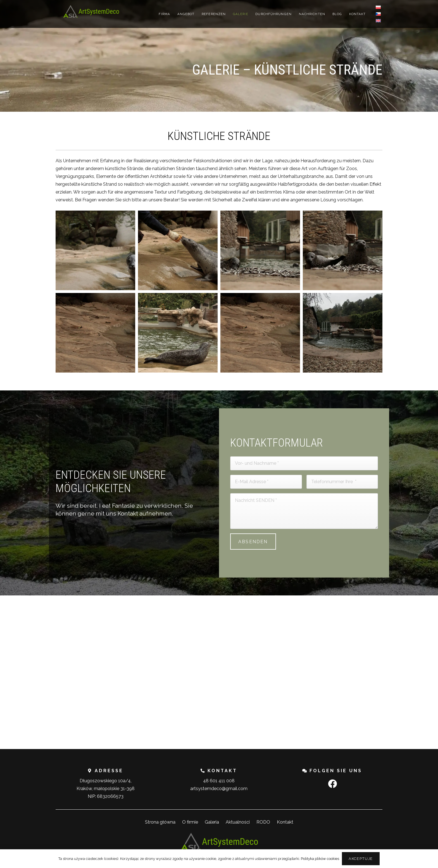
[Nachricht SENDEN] (304, 511)
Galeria (212, 822)
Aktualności (238, 822)
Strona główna (160, 822)
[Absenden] (253, 542)
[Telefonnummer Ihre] (342, 482)
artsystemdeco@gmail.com (219, 789)
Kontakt (285, 822)
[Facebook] (332, 784)
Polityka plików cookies (320, 859)
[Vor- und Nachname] (304, 463)
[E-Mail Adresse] (266, 482)
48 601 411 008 (219, 781)
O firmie (190, 822)
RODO (263, 822)
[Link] (91, 11)
